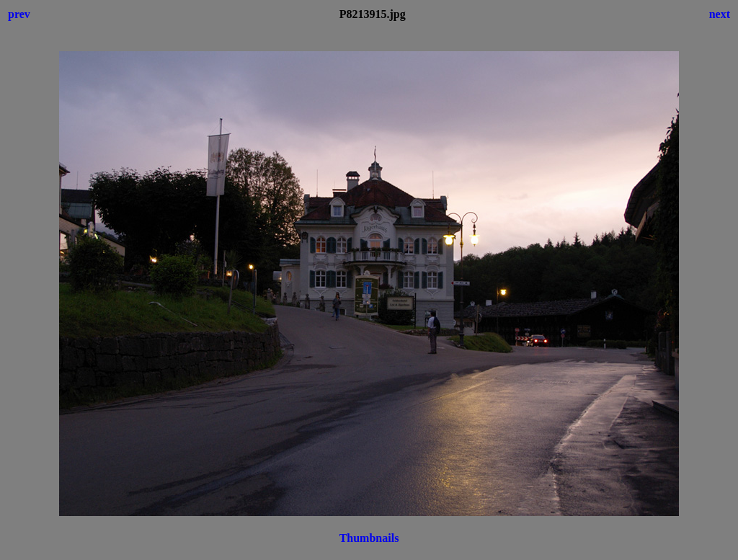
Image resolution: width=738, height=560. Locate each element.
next (720, 14)
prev (19, 14)
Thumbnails (369, 538)
